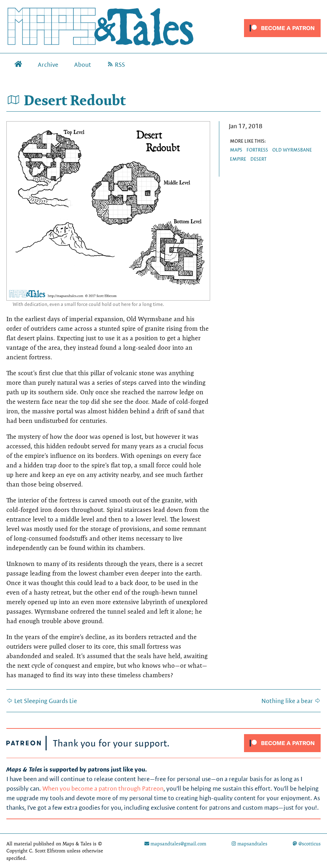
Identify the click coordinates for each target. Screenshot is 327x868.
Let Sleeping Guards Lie (42, 701)
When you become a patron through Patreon (103, 788)
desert (258, 159)
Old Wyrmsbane (292, 150)
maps (236, 150)
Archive (48, 64)
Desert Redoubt (66, 100)
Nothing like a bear (291, 701)
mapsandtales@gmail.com (176, 844)
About (83, 64)
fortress (257, 150)
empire (238, 159)
